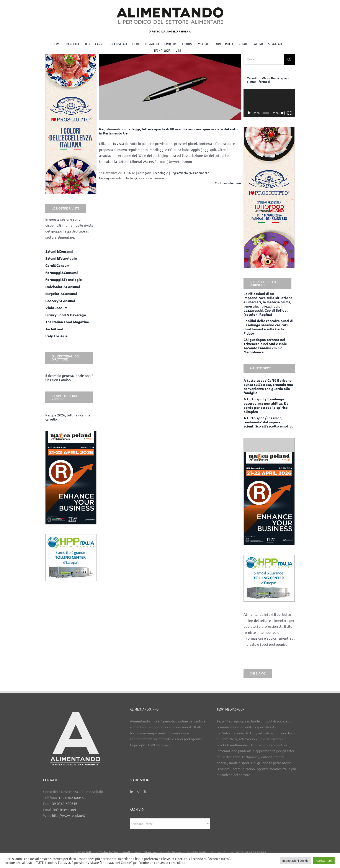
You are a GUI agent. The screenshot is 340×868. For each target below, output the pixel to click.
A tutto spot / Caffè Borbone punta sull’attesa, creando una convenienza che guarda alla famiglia (268, 387)
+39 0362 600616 (64, 803)
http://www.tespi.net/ (69, 815)
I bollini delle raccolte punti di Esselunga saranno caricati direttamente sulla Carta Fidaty (268, 327)
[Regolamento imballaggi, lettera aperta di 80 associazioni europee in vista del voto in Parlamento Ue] (170, 87)
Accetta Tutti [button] (324, 861)
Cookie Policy (198, 852)
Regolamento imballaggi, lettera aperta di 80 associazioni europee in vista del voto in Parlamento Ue (168, 131)
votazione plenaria (151, 178)
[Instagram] (138, 792)
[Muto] (283, 113)
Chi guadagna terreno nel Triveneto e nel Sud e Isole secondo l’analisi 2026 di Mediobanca (265, 346)
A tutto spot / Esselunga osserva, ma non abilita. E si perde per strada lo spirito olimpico (266, 405)
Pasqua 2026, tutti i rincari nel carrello (68, 417)
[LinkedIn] (132, 792)
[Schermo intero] (289, 113)
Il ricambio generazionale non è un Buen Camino (69, 377)
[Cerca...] (264, 59)
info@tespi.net (65, 809)
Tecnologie (160, 173)
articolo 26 (185, 173)
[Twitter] (145, 792)
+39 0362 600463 (72, 798)
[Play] (249, 113)
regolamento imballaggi (121, 178)
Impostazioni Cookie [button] (295, 861)
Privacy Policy (222, 852)
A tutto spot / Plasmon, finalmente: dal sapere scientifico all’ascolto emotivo (269, 422)
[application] (269, 103)
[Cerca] (289, 59)
